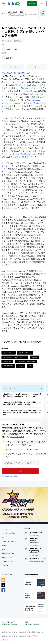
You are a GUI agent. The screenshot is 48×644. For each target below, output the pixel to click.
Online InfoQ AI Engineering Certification (35, 551)
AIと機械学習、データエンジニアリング (15, 357)
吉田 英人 (10, 58)
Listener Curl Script (22, 154)
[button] (20, 471)
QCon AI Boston (36, 533)
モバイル (21, 366)
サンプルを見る (17, 437)
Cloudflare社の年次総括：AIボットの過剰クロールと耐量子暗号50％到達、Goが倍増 (22, 403)
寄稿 (4, 550)
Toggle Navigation (3, 3)
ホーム (4, 529)
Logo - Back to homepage (14, 3)
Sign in (42, 3)
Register (32, 3)
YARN (4, 283)
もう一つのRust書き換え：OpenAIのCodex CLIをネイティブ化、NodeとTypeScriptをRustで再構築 (22, 412)
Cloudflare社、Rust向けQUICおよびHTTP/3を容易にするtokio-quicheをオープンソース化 (22, 395)
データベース (7, 362)
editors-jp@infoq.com (32, 624)
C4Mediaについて (8, 562)
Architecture (32, 342)
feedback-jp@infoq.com (9, 624)
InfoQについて (7, 558)
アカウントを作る (8, 533)
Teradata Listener (29, 88)
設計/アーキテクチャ (25, 353)
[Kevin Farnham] (3, 49)
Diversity (5, 566)
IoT (30, 366)
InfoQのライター (8, 554)
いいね (14, 67)
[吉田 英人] (3, 58)
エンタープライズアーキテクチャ (26, 362)
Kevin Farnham (12, 49)
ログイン (5, 537)
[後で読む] (36, 67)
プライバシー (6, 640)
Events (4, 546)
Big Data (34, 357)
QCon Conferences (9, 542)
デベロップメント (9, 353)
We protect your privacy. (10, 476)
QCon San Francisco (37, 559)
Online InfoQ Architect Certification (34, 541)
